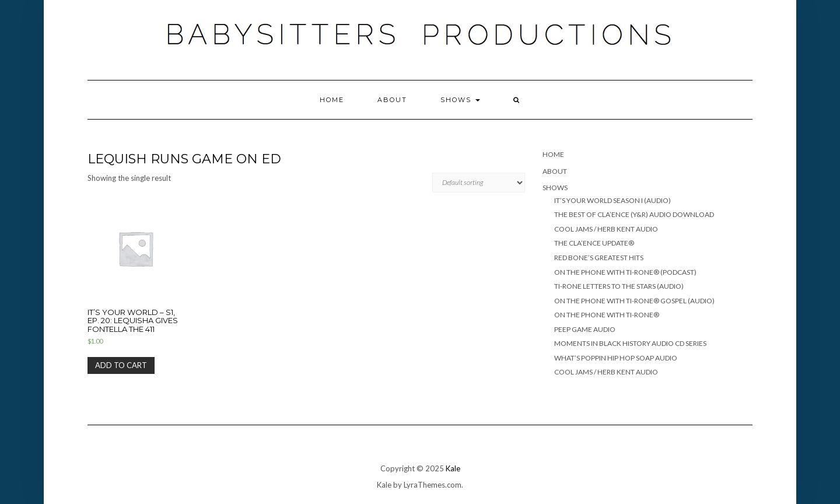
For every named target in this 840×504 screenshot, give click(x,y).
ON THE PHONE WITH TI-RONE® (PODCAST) (625, 272)
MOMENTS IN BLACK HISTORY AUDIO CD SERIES (630, 343)
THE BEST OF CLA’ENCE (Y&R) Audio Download (634, 214)
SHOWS (460, 100)
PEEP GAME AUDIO (585, 329)
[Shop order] (479, 183)
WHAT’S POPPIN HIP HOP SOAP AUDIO (616, 358)
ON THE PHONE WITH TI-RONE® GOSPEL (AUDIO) (634, 301)
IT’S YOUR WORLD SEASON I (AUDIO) (612, 200)
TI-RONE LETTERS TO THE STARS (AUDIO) (619, 286)
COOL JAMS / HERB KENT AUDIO (606, 229)
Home (332, 100)
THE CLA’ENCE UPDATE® (594, 243)
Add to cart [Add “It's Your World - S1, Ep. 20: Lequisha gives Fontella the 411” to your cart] (121, 365)
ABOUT (392, 100)
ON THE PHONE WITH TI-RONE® (607, 315)
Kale (453, 468)
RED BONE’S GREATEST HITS (599, 258)
